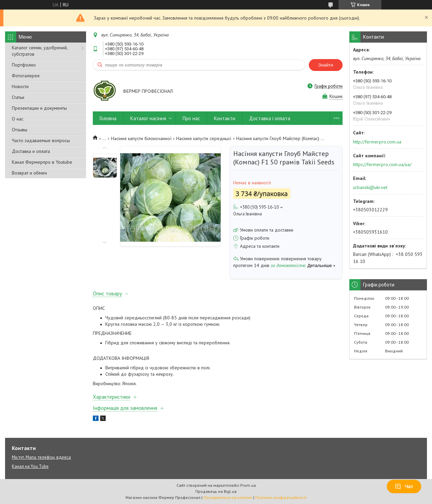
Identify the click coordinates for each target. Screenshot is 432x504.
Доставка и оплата (31, 151)
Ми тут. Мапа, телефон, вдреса (41, 457)
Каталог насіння (148, 118)
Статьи (18, 97)
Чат (404, 486)
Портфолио (24, 65)
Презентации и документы (39, 108)
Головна (108, 118)
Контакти (225, 118)
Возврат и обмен (29, 173)
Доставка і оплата (270, 118)
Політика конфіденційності (281, 497)
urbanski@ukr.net (370, 187)
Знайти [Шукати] (326, 65)
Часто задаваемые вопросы (41, 140)
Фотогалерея (26, 76)
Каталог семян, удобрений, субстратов (40, 51)
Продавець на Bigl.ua (216, 491)
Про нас (191, 118)
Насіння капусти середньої (204, 138)
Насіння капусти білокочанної (141, 138)
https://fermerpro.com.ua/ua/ (382, 164)
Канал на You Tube (30, 466)
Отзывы (20, 130)
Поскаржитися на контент (228, 497)
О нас (18, 119)
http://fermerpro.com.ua (377, 142)
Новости (20, 86)
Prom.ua (248, 485)
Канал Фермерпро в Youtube (42, 162)
